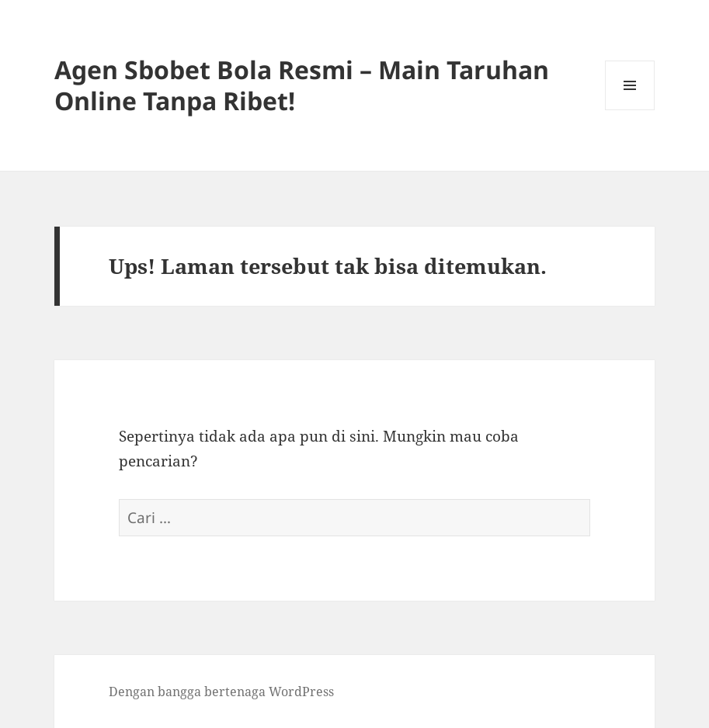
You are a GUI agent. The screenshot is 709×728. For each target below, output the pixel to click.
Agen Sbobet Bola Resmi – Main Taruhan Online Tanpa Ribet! (302, 85)
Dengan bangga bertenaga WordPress (221, 692)
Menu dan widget (630, 110)
